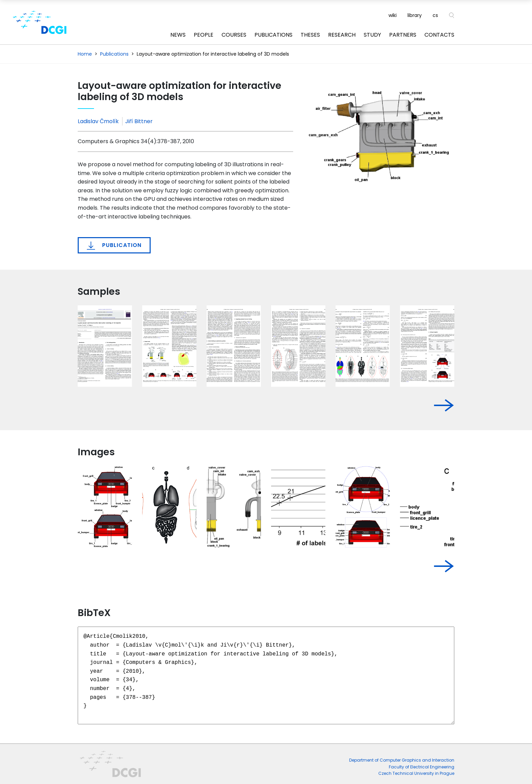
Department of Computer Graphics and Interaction (402, 760)
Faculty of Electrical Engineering (422, 767)
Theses (310, 35)
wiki (393, 15)
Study (372, 35)
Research (342, 35)
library (415, 15)
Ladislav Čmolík (98, 121)
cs (435, 15)
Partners (403, 35)
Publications (273, 35)
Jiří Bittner (139, 121)
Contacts (439, 35)
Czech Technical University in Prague (416, 773)
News (178, 35)
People (204, 35)
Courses (234, 35)
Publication (114, 245)
